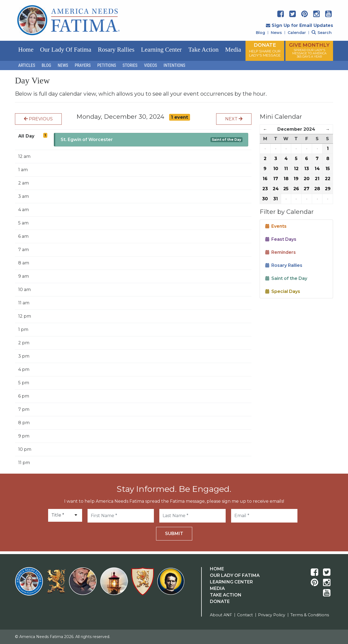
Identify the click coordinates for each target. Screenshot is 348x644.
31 (276, 199)
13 (307, 169)
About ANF (221, 615)
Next (234, 119)
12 (296, 169)
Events (276, 226)
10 (276, 169)
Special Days (283, 291)
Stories (130, 65)
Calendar (297, 33)
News (276, 33)
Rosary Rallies (116, 50)
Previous (38, 119)
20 (307, 179)
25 (286, 189)
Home (26, 50)
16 (265, 179)
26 (296, 189)
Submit (174, 534)
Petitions (107, 65)
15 (328, 169)
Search (322, 33)
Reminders (281, 252)
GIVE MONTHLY (309, 50)
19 (296, 179)
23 (265, 189)
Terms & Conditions (310, 615)
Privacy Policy (272, 615)
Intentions (175, 65)
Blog (260, 33)
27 (307, 189)
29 (328, 189)
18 (286, 179)
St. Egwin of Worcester (87, 140)
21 (317, 179)
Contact (245, 615)
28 (317, 189)
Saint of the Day (226, 140)
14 (317, 169)
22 (328, 179)
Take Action (203, 50)
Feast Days (281, 239)
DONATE (265, 50)
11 (286, 169)
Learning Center (161, 50)
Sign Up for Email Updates (299, 25)
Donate (220, 601)
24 (276, 189)
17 (276, 179)
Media (233, 50)
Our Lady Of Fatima (235, 575)
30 (265, 199)
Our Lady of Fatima (66, 50)
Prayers (83, 65)
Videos (151, 65)
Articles (27, 65)
